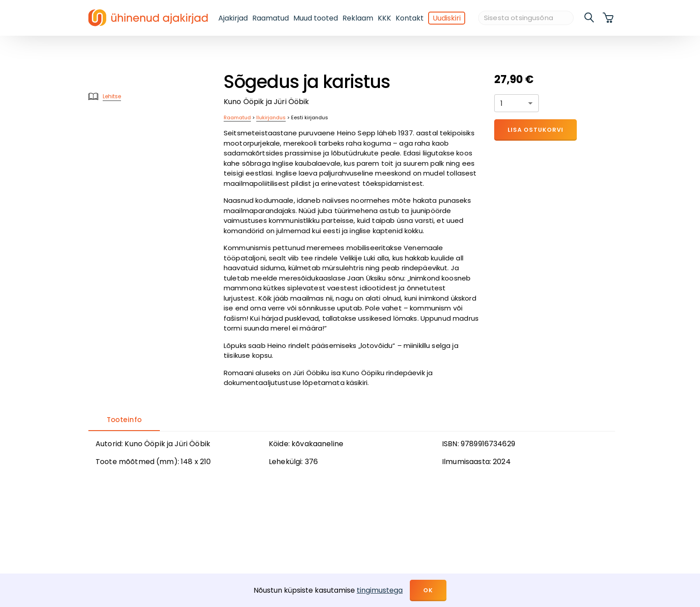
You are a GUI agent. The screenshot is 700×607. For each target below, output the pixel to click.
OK (428, 590)
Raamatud (271, 18)
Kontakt (410, 18)
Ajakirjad (233, 18)
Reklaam (358, 18)
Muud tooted (316, 18)
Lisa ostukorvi (535, 130)
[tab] (124, 420)
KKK (384, 18)
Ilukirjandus (271, 117)
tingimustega (380, 590)
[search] (590, 18)
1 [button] (502, 103)
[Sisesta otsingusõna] (526, 18)
